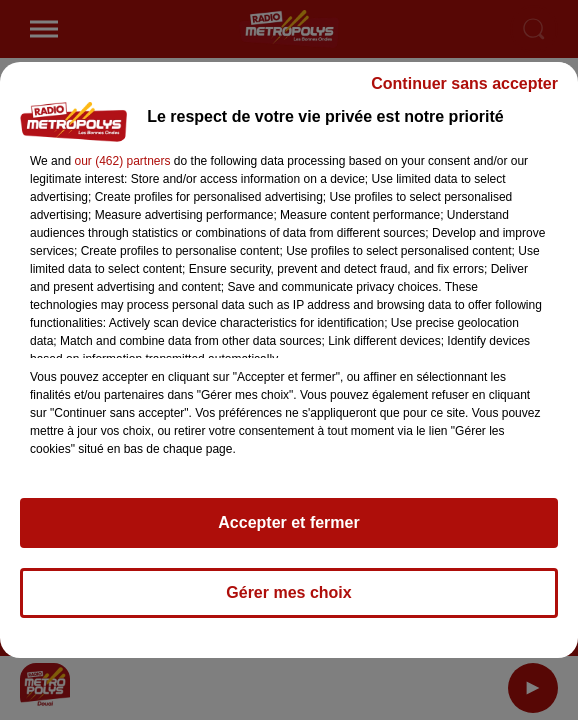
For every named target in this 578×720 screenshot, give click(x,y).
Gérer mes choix (288, 592)
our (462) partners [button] (122, 161)
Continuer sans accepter (464, 83)
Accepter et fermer (288, 522)
